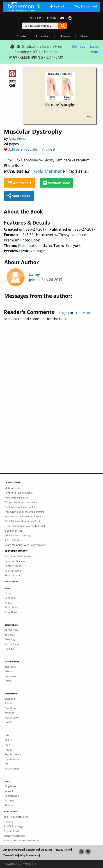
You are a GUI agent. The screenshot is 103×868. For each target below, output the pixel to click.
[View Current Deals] (39, 6)
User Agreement (14, 571)
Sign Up (36, 18)
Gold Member (48, 171)
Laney (34, 274)
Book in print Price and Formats (22, 840)
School (8, 703)
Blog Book (10, 786)
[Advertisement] (51, 387)
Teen (7, 745)
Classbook (10, 699)
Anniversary (11, 630)
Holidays (9, 649)
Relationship (12, 768)
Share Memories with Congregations (25, 545)
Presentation (29, 246)
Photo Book (11, 607)
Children (9, 740)
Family (8, 750)
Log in (64, 313)
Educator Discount (14, 836)
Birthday (9, 635)
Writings (9, 713)
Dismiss (79, 46)
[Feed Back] (62, 18)
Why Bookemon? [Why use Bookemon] (86, 6)
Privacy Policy (63, 850)
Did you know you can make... (22, 502)
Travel (8, 681)
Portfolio (9, 800)
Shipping (8, 821)
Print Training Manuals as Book (22, 521)
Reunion (9, 805)
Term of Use (11, 855)
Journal (9, 791)
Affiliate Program (14, 850)
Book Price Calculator (16, 817)
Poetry (8, 603)
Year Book (10, 708)
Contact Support (14, 566)
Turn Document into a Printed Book (25, 526)
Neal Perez (17, 138)
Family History (13, 754)
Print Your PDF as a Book (19, 493)
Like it (50, 149)
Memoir (9, 671)
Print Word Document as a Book (23, 516)
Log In (52, 18)
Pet (6, 764)
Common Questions (16, 561)
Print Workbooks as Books (20, 507)
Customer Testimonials (18, 556)
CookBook (10, 598)
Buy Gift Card (11, 831)
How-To (9, 722)
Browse (65, 36)
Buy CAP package (13, 826)
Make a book (12, 488)
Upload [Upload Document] (57, 6)
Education (43, 36)
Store (84, 36)
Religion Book (12, 796)
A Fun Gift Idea (13, 540)
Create (21, 36)
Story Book (11, 612)
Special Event (12, 644)
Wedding (10, 639)
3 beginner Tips (13, 531)
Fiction (8, 593)
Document (11, 676)
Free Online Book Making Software (24, 512)
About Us (47, 850)
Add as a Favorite (23, 149)
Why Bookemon (30, 855)
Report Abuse (12, 575)
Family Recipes (13, 759)
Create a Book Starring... (18, 535)
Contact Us (32, 850)
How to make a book (16, 497)
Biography (10, 667)
